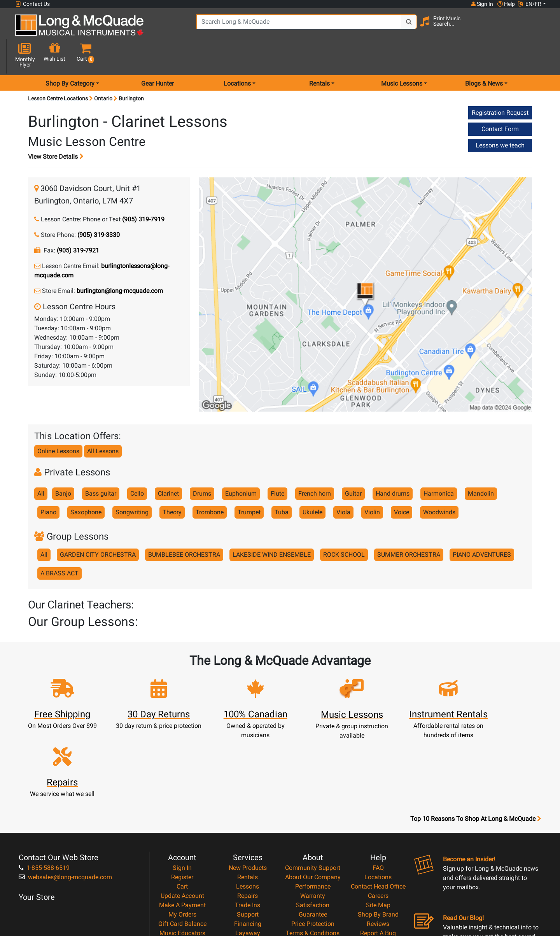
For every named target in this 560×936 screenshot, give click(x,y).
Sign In (182, 782)
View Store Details (56, 129)
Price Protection (313, 838)
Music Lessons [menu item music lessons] (402, 56)
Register (182, 791)
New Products (248, 782)
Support (248, 828)
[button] (540, 28)
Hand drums (393, 466)
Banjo (63, 466)
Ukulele (312, 485)
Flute (277, 466)
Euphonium (241, 466)
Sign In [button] (482, 4)
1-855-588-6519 (44, 782)
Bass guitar (101, 466)
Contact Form (500, 101)
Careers (378, 810)
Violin (372, 485)
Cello (137, 466)
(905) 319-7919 (143, 192)
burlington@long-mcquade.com (120, 263)
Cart (182, 800)
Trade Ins (248, 819)
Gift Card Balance (182, 838)
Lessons (248, 800)
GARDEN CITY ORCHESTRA (98, 527)
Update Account (182, 810)
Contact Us (33, 4)
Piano (48, 485)
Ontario (103, 71)
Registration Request (500, 85)
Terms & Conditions (313, 847)
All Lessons (103, 423)
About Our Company (313, 791)
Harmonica (439, 466)
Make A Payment (182, 819)
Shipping (248, 856)
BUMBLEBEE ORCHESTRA (184, 527)
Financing (248, 838)
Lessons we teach (500, 118)
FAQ (378, 782)
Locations (378, 791)
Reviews (378, 838)
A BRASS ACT (59, 546)
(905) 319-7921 (78, 223)
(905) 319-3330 (99, 207)
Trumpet (249, 485)
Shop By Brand (378, 828)
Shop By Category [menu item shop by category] (70, 56)
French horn (315, 466)
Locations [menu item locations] (237, 56)
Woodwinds (439, 485)
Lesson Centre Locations (58, 71)
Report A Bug (378, 847)
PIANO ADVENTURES (482, 527)
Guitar (353, 466)
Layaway (248, 847)
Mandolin (481, 466)
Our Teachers (313, 875)
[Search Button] (401, 27)
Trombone (210, 485)
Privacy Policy (313, 856)
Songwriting (132, 485)
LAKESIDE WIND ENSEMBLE (272, 527)
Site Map (378, 819)
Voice (402, 485)
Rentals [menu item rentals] (319, 56)
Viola (343, 485)
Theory (172, 485)
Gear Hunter (157, 56)
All (41, 466)
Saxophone (86, 485)
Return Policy (313, 866)
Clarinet (168, 466)
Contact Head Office (378, 800)
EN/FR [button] (530, 4)
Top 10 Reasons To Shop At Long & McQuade (476, 733)
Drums (202, 466)
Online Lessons (58, 423)
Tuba (282, 485)
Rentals (248, 791)
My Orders (182, 828)
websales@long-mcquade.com (65, 791)
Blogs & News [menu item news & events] (484, 56)
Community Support (313, 782)
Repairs (248, 810)
